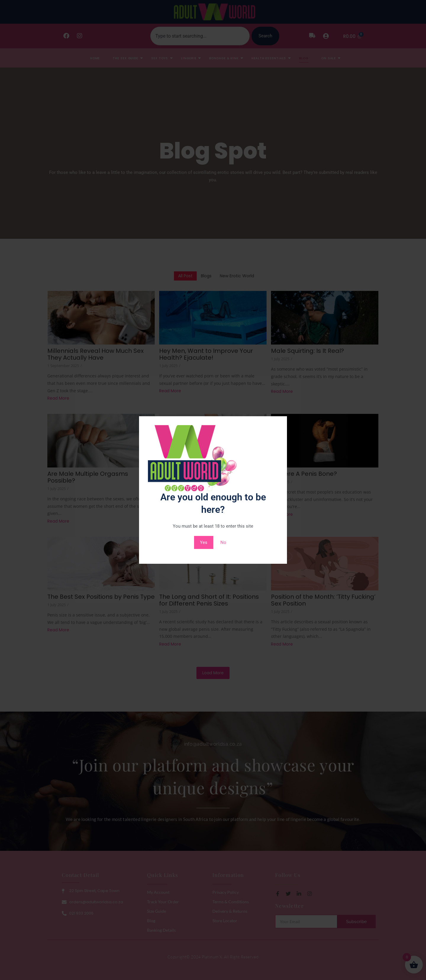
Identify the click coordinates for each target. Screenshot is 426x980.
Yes (204, 542)
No (223, 542)
